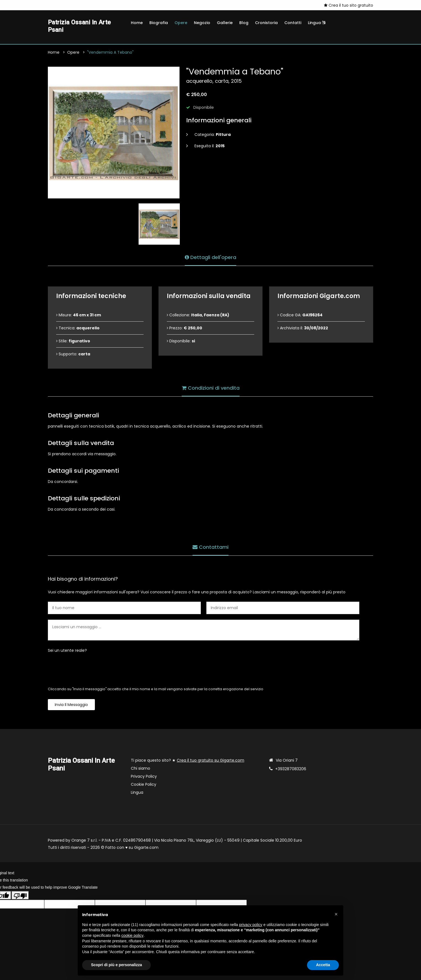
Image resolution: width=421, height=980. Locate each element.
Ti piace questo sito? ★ (188, 761)
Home (137, 23)
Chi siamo (141, 769)
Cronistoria (266, 23)
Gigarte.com (146, 849)
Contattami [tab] (210, 547)
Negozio (202, 23)
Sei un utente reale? (67, 651)
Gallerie (225, 23)
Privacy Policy (144, 777)
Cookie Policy (144, 785)
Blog (244, 23)
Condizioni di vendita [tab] (211, 388)
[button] (336, 914)
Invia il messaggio (71, 706)
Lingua (317, 23)
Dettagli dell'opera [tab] (210, 258)
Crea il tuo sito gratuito (349, 5)
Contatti (293, 23)
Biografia (159, 23)
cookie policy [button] (132, 935)
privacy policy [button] (251, 925)
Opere (181, 23)
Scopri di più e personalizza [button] (116, 965)
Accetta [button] (323, 965)
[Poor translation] (20, 896)
